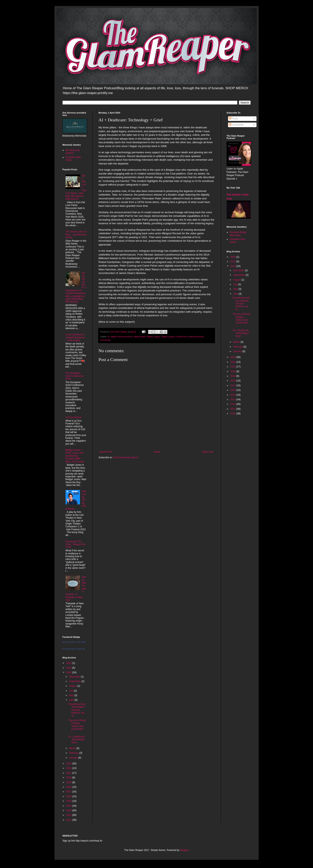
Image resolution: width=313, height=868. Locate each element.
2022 (69, 768)
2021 (69, 773)
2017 (69, 792)
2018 (69, 787)
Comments (236, 125)
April (72, 700)
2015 (69, 801)
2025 (69, 668)
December (75, 677)
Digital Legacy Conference (174, 337)
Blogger (184, 850)
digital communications (122, 337)
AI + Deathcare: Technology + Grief (77, 740)
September (75, 681)
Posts (233, 119)
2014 (69, 806)
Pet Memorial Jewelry (73, 152)
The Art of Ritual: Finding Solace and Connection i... (77, 726)
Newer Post (106, 452)
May (72, 695)
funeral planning (196, 337)
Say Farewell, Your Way (74, 642)
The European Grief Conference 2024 (75, 376)
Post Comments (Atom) (126, 457)
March (73, 748)
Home (157, 452)
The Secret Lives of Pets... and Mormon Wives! (76, 235)
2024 (69, 672)
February (74, 753)
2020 (69, 778)
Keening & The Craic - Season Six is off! (75, 544)
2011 (69, 820)
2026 (69, 663)
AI (109, 337)
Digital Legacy (153, 337)
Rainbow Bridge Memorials (238, 234)
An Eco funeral (73, 417)
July (71, 691)
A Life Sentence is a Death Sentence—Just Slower (75, 337)
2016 (69, 796)
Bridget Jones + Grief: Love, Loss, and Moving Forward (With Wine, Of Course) (75, 456)
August (73, 686)
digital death (140, 337)
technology (105, 340)
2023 (69, 764)
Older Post (208, 452)
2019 (69, 782)
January (74, 758)
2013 (69, 810)
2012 (69, 815)
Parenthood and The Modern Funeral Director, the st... (77, 710)
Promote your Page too (74, 649)
